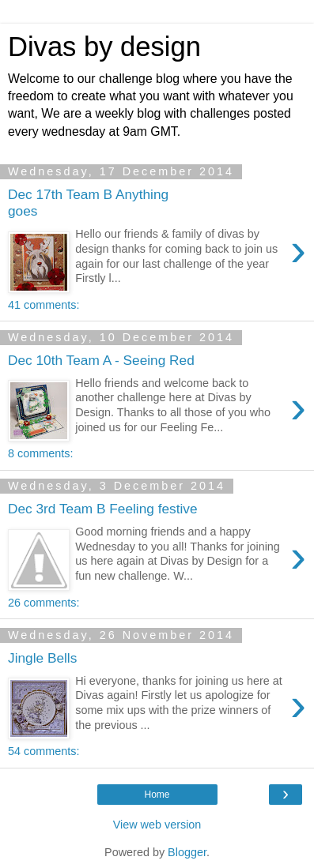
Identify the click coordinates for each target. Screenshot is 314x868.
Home (157, 795)
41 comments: (44, 305)
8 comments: (40, 453)
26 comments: (44, 603)
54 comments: (44, 751)
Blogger (187, 852)
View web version (157, 825)
